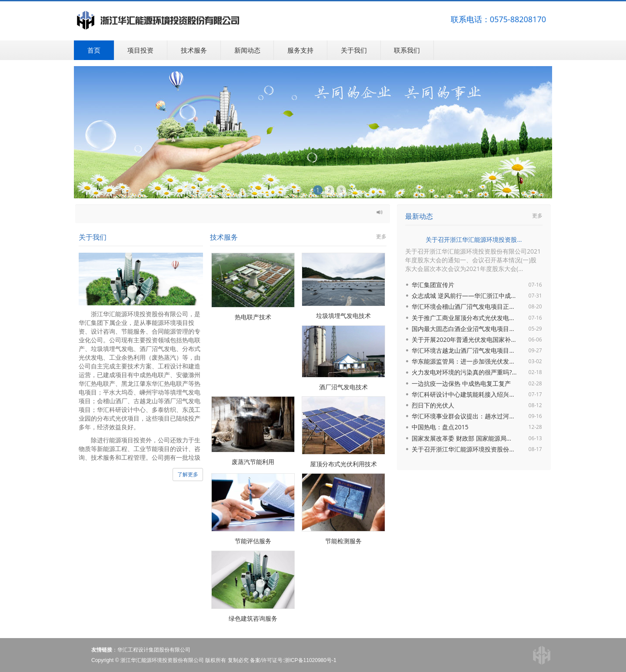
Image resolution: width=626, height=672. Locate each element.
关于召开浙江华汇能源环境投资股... (474, 239)
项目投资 (140, 50)
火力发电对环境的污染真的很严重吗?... (464, 372)
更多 (381, 236)
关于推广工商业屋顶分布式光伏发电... (463, 318)
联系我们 (407, 50)
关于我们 (354, 50)
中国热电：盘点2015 (440, 427)
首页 (94, 50)
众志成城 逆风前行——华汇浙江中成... (464, 296)
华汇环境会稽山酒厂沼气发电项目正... (463, 306)
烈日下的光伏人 (433, 405)
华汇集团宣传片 (433, 285)
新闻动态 (247, 50)
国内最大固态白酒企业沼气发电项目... (463, 329)
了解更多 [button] (188, 474)
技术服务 (194, 50)
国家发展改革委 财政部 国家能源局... (461, 438)
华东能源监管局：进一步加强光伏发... (463, 361)
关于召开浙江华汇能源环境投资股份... (463, 449)
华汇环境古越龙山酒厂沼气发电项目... (463, 350)
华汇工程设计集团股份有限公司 (154, 650)
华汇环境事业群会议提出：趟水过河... (463, 416)
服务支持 (300, 50)
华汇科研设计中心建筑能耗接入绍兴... (463, 394)
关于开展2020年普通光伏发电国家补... (464, 339)
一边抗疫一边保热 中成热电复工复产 (461, 383)
